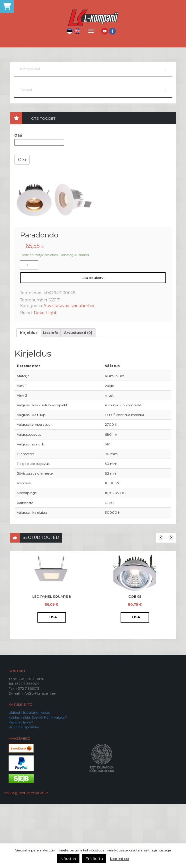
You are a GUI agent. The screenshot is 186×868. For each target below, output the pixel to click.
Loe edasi (119, 859)
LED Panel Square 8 (52, 660)
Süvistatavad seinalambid (69, 369)
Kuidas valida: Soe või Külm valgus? (38, 781)
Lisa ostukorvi (93, 341)
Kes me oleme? (21, 786)
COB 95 (135, 660)
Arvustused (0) (78, 396)
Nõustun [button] (68, 859)
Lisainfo (51, 396)
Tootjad (26, 90)
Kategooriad (30, 69)
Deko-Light (45, 377)
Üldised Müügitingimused (30, 776)
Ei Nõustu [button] (94, 859)
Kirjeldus (29, 396)
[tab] (29, 396)
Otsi (18, 135)
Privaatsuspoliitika (24, 791)
